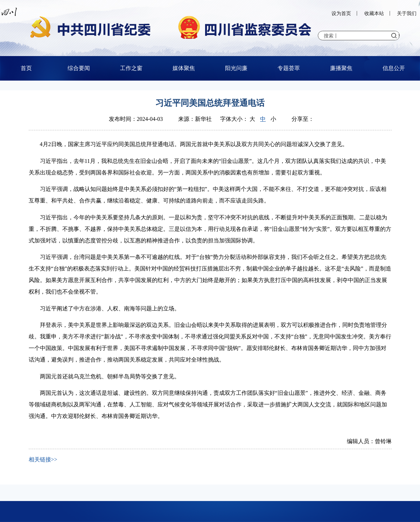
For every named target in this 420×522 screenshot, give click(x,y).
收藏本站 (374, 13)
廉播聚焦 (341, 68)
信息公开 (394, 68)
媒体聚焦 (184, 68)
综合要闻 (79, 68)
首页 (26, 68)
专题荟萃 (289, 68)
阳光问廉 (236, 68)
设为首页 (341, 13)
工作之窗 (131, 68)
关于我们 (407, 13)
